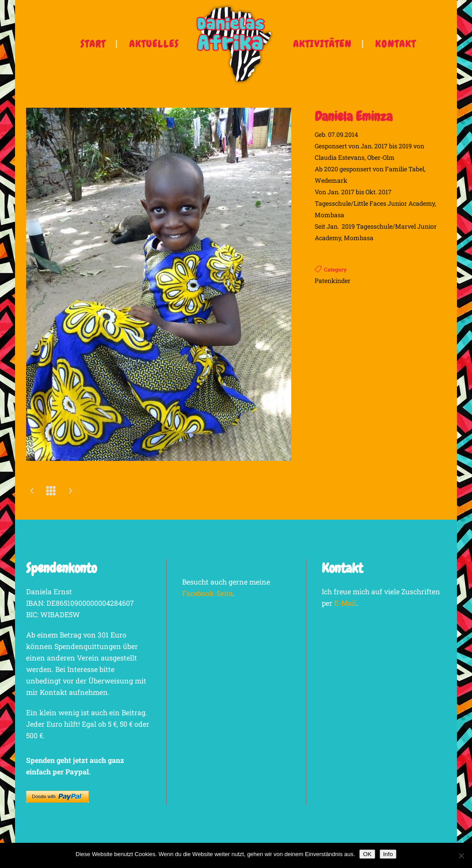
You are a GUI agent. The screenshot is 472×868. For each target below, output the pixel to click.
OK (367, 854)
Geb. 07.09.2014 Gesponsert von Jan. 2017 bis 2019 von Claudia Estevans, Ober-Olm (369, 146)
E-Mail (345, 603)
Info (388, 854)
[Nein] (461, 856)
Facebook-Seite (207, 593)
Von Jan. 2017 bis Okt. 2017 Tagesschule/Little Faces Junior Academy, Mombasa (375, 203)
